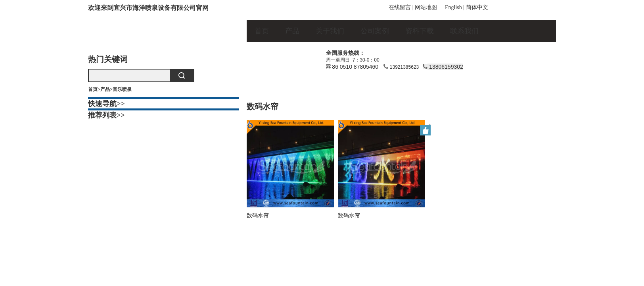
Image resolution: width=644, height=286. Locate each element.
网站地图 (426, 7)
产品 (292, 31)
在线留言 (400, 7)
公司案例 (375, 31)
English (453, 7)
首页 (262, 31)
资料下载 (420, 31)
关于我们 (330, 31)
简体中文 (477, 7)
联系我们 (464, 31)
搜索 (182, 75)
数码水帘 (258, 215)
